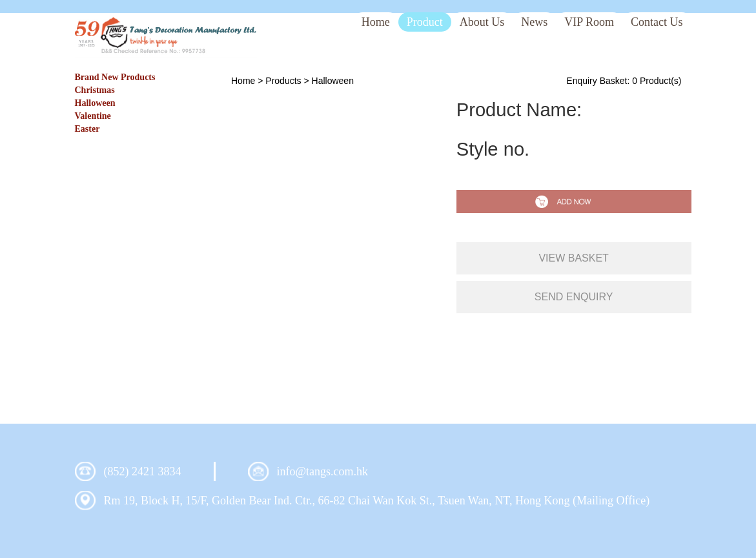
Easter (87, 129)
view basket (573, 258)
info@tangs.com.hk (323, 471)
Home (243, 81)
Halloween (95, 103)
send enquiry (574, 297)
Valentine (93, 116)
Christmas (95, 90)
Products (283, 81)
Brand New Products (115, 77)
